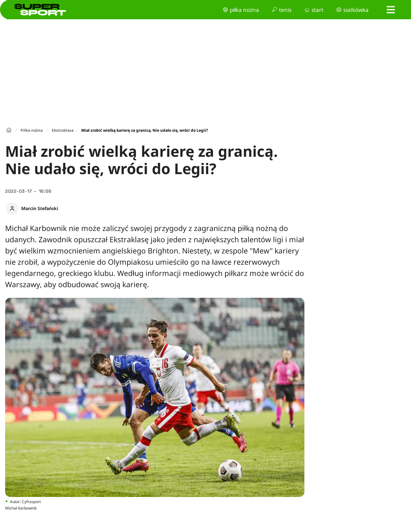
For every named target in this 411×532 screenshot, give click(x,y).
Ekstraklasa (63, 130)
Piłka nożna (32, 130)
